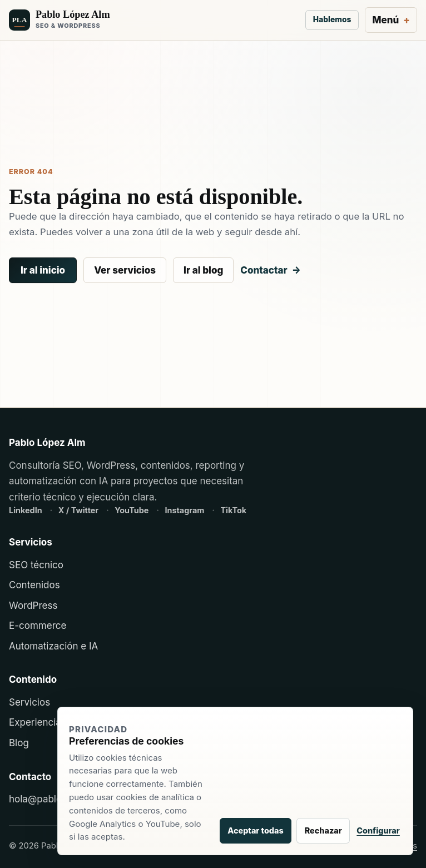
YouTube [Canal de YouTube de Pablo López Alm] (133, 510)
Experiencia (35, 722)
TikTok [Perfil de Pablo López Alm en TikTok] (233, 510)
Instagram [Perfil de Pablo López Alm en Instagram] (185, 510)
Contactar (264, 270)
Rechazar (323, 830)
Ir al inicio (43, 270)
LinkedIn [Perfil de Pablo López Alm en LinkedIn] (26, 510)
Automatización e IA (53, 646)
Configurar (378, 830)
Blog (19, 743)
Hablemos (332, 19)
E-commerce (38, 626)
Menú (385, 20)
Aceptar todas (255, 830)
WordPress (33, 606)
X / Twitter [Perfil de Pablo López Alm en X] (80, 510)
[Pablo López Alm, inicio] (154, 20)
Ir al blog (203, 270)
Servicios (29, 702)
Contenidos (34, 585)
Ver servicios (125, 270)
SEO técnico (36, 565)
